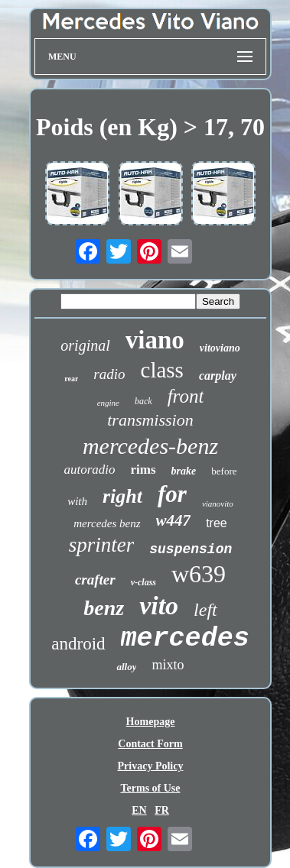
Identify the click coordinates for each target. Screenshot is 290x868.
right (122, 496)
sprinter (102, 545)
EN (139, 810)
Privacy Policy (151, 766)
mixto (168, 665)
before (224, 471)
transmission (150, 420)
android (78, 644)
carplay (218, 376)
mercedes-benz (150, 446)
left (205, 610)
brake (184, 471)
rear (71, 379)
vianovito (218, 504)
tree (217, 523)
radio (109, 374)
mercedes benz (107, 523)
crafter (95, 580)
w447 (174, 520)
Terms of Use (150, 788)
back (143, 401)
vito (159, 606)
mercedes (185, 639)
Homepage (151, 722)
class (162, 370)
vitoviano (220, 348)
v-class (143, 582)
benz (104, 608)
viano (155, 340)
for (172, 494)
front (186, 396)
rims (143, 470)
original (85, 345)
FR (162, 810)
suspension (191, 549)
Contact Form (150, 744)
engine (108, 403)
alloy (126, 667)
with (77, 501)
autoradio (90, 470)
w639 (199, 574)
